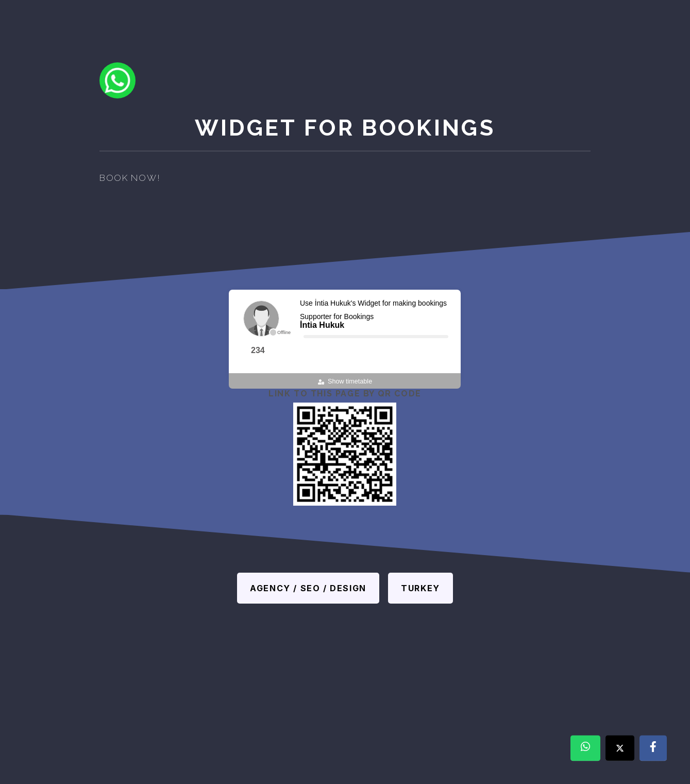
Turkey (420, 588)
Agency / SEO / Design (308, 588)
